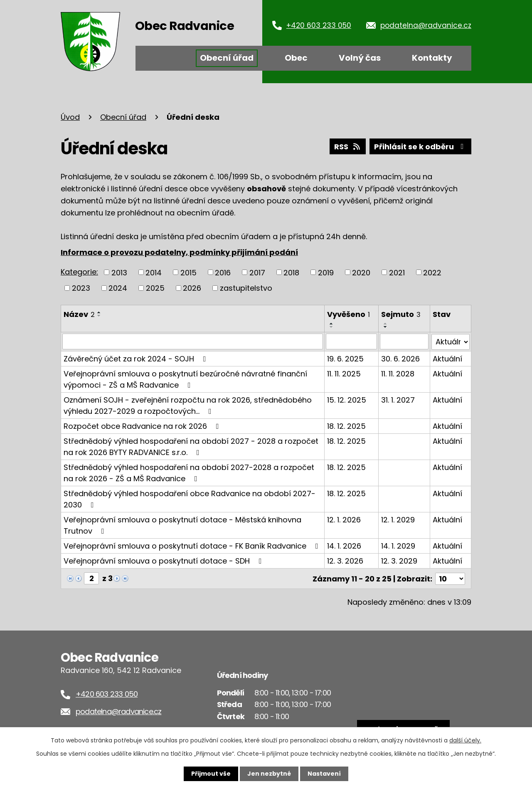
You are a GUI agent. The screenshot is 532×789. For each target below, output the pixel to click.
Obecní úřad (227, 58)
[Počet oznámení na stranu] (450, 578)
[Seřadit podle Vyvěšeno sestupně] (332, 327)
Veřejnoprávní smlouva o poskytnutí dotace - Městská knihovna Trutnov (182, 525)
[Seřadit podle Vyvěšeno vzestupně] (332, 324)
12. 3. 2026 (345, 560)
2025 (155, 288)
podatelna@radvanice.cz (426, 25)
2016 (223, 272)
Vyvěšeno (349, 314)
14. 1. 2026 (344, 545)
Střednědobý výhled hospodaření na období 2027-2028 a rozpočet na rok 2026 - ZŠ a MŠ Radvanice (189, 472)
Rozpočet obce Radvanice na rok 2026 (143, 426)
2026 (192, 288)
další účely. (465, 740)
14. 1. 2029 (398, 545)
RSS (348, 147)
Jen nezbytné (269, 774)
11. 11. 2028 (398, 373)
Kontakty (432, 58)
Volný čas (360, 58)
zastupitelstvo (246, 288)
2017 (257, 272)
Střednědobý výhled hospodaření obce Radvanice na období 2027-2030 (190, 499)
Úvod (162, 58)
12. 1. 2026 (344, 519)
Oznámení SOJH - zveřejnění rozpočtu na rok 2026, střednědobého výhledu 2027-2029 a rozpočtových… (188, 405)
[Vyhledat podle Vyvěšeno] (351, 341)
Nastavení (324, 774)
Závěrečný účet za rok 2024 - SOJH (137, 358)
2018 (291, 272)
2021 (397, 272)
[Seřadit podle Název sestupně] (99, 316)
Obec (296, 58)
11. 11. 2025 (344, 373)
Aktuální (447, 358)
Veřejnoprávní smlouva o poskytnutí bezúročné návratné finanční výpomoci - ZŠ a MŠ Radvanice (185, 379)
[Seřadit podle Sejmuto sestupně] (386, 327)
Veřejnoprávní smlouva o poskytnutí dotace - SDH (164, 560)
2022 (432, 272)
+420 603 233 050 (319, 25)
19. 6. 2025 (345, 358)
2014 (154, 272)
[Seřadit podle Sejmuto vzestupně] (386, 324)
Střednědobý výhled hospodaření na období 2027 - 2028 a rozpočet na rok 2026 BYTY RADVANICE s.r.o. (191, 446)
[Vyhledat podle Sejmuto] (404, 341)
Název (79, 314)
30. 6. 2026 (400, 358)
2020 (361, 272)
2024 (118, 288)
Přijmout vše (211, 774)
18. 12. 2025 (346, 426)
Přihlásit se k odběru (421, 147)
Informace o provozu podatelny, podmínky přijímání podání (179, 252)
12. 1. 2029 (398, 519)
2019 (326, 272)
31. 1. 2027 (398, 399)
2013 (119, 272)
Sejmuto (401, 314)
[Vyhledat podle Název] (193, 341)
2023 (81, 288)
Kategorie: (79, 272)
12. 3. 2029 (399, 560)
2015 (188, 272)
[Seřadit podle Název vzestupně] (99, 312)
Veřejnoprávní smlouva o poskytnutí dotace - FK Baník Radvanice (193, 545)
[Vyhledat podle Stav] (451, 341)
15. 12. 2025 (347, 399)
